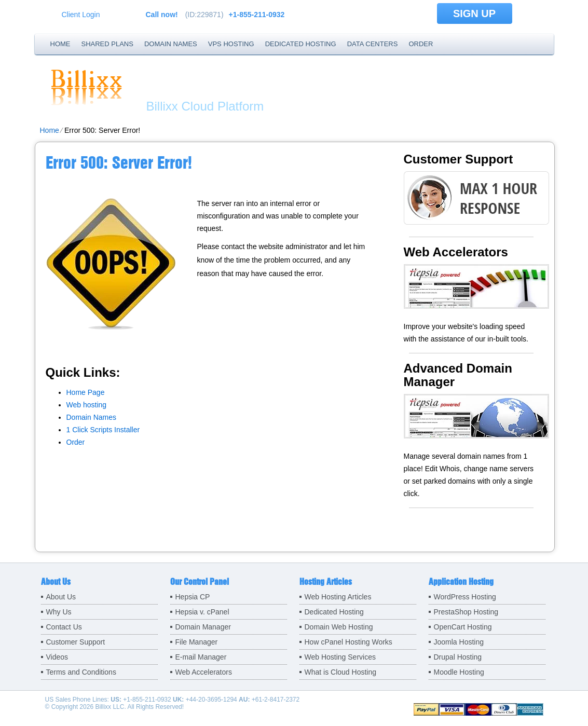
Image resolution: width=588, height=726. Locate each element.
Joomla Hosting (459, 642)
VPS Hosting (231, 44)
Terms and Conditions (81, 672)
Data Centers (373, 44)
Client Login (81, 14)
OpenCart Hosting (463, 627)
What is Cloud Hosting (341, 672)
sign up (474, 13)
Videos (57, 657)
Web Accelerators (204, 672)
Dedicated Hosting (301, 44)
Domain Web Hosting (339, 627)
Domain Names (171, 44)
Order (421, 44)
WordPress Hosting (465, 597)
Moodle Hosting (459, 672)
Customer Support (76, 642)
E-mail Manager (201, 657)
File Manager (197, 642)
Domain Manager (203, 627)
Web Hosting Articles (338, 597)
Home (60, 44)
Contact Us (64, 627)
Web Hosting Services (340, 657)
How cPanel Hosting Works (348, 642)
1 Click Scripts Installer (103, 430)
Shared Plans (107, 44)
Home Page (86, 392)
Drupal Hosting (458, 657)
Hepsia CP (193, 597)
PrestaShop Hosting (466, 612)
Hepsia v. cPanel (202, 612)
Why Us (59, 612)
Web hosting (87, 405)
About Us (61, 597)
